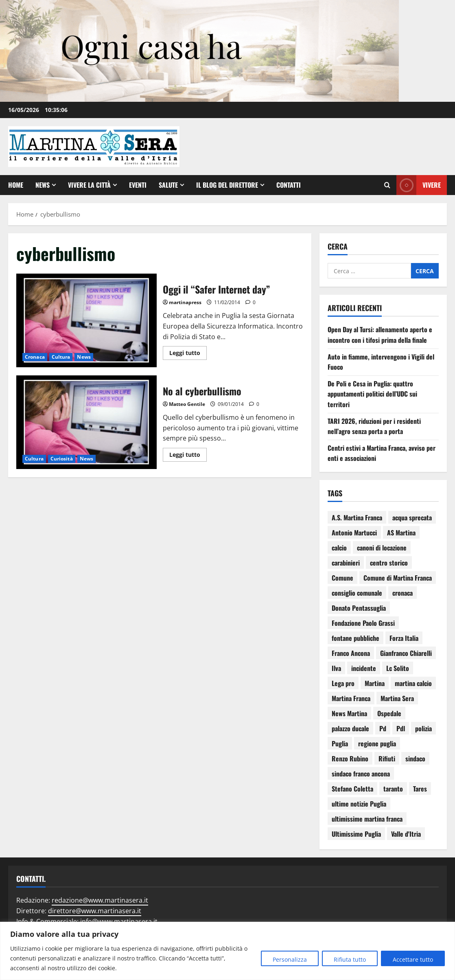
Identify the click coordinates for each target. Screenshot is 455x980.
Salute (168, 185)
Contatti (289, 185)
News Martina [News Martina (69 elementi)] (349, 713)
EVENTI (138, 185)
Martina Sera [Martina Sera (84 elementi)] (397, 698)
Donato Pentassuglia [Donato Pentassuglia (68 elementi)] (359, 608)
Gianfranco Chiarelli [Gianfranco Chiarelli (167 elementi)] (406, 653)
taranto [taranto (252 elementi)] (393, 789)
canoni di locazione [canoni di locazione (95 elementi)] (382, 548)
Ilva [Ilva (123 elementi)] (336, 668)
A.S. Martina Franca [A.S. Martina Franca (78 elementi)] (357, 517)
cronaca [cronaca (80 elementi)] (402, 593)
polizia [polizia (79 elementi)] (423, 728)
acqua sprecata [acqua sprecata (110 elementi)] (412, 517)
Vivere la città (89, 185)
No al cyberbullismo (86, 422)
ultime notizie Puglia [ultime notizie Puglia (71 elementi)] (359, 804)
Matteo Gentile (187, 404)
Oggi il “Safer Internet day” (86, 320)
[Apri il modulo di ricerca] (387, 185)
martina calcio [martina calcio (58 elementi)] (413, 683)
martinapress (185, 302)
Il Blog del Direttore (227, 185)
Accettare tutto (413, 959)
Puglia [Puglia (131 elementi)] (340, 743)
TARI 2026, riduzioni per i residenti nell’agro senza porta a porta (374, 426)
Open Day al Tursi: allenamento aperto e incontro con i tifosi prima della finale (380, 335)
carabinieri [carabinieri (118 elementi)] (346, 563)
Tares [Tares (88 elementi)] (420, 789)
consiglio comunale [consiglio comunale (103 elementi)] (357, 593)
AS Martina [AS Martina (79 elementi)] (401, 533)
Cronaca (35, 357)
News (43, 185)
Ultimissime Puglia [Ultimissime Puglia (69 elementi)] (356, 834)
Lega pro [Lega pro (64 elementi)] (343, 683)
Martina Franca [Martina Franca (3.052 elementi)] (351, 698)
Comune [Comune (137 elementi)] (342, 578)
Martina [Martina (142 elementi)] (375, 683)
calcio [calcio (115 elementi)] (339, 548)
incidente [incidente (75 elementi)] (364, 668)
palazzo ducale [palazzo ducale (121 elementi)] (350, 728)
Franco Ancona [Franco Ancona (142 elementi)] (351, 653)
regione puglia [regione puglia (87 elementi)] (377, 743)
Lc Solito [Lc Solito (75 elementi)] (398, 668)
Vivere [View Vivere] (419, 185)
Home (16, 185)
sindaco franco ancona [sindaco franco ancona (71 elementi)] (361, 774)
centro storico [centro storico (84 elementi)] (389, 563)
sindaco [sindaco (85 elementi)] (415, 759)
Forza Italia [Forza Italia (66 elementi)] (404, 638)
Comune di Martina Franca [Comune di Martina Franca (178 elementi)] (398, 578)
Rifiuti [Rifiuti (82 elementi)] (387, 759)
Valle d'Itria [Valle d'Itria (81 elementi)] (406, 834)
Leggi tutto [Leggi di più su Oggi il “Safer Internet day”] (188, 351)
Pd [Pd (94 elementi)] (383, 728)
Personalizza (290, 959)
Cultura (61, 357)
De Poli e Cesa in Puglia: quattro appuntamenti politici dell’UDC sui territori (372, 394)
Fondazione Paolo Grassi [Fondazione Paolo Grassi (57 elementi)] (363, 623)
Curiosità (62, 459)
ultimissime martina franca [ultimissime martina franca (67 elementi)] (367, 819)
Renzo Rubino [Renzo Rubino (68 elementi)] (350, 759)
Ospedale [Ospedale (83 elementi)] (389, 713)
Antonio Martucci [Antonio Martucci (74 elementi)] (354, 533)
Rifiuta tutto (350, 959)
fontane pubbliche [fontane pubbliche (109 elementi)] (355, 638)
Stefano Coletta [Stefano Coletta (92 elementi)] (352, 789)
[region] (227, 951)
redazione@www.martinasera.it (100, 900)
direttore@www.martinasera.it (95, 911)
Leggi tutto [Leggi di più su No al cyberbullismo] (188, 453)
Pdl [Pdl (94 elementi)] (401, 728)
